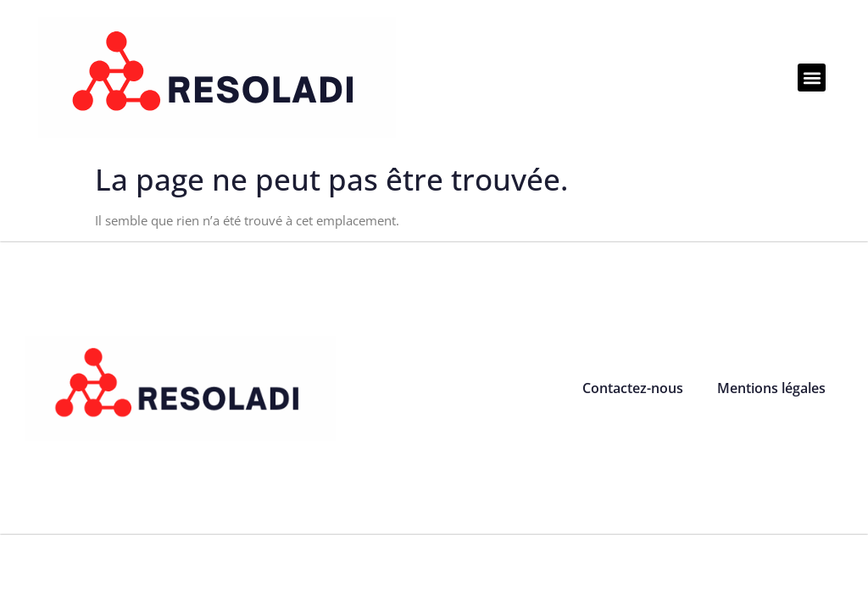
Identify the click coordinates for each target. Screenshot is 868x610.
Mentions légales (771, 388)
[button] (812, 78)
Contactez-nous (633, 388)
